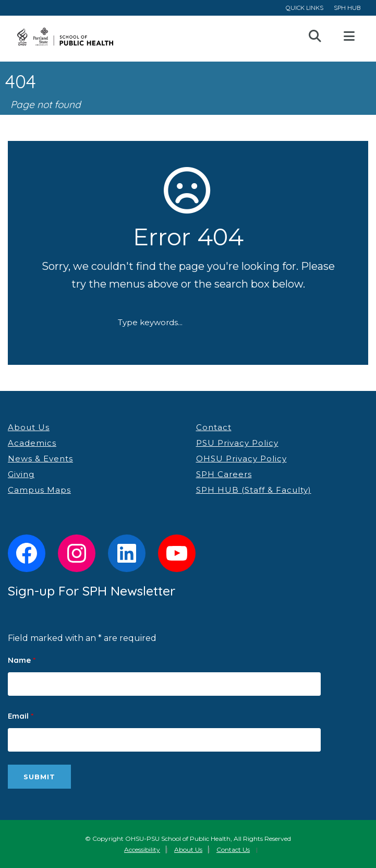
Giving (21, 474)
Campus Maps (39, 490)
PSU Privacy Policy (237, 443)
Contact (214, 427)
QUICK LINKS (305, 8)
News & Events (40, 459)
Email (21, 716)
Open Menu (349, 37)
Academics (32, 443)
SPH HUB (347, 8)
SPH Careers (224, 474)
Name (22, 660)
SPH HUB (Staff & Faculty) (254, 490)
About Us (29, 427)
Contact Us (233, 849)
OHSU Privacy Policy (241, 459)
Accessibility (142, 849)
